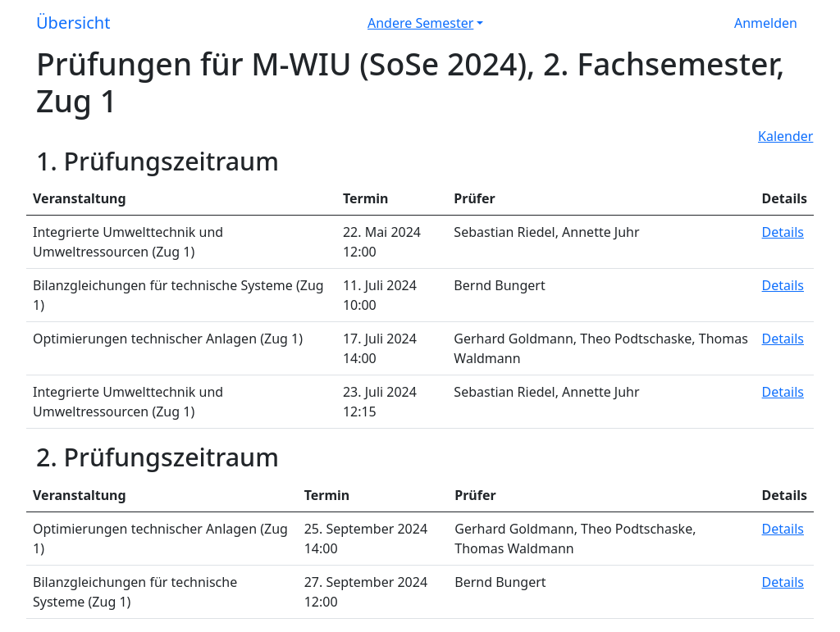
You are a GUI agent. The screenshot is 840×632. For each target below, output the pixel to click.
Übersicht (73, 23)
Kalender (785, 136)
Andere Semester (420, 23)
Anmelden (766, 23)
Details (783, 232)
